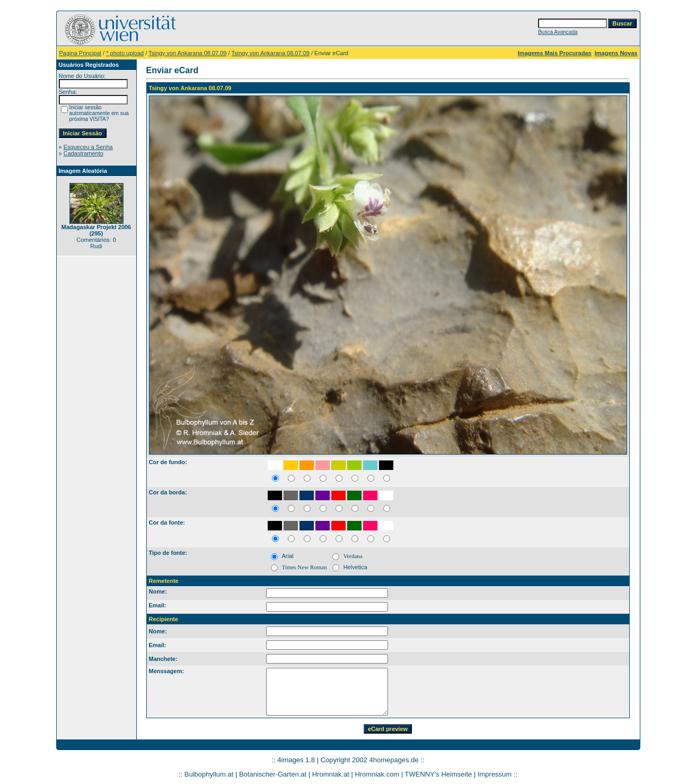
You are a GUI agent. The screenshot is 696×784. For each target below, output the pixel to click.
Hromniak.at (331, 774)
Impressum (495, 774)
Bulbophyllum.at (209, 774)
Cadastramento (83, 153)
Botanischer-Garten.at (273, 774)
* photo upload (125, 53)
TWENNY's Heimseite (439, 774)
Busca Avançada (558, 32)
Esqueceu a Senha (88, 147)
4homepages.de (394, 760)
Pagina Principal (81, 53)
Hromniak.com (377, 774)
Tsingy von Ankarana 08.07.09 (187, 53)
